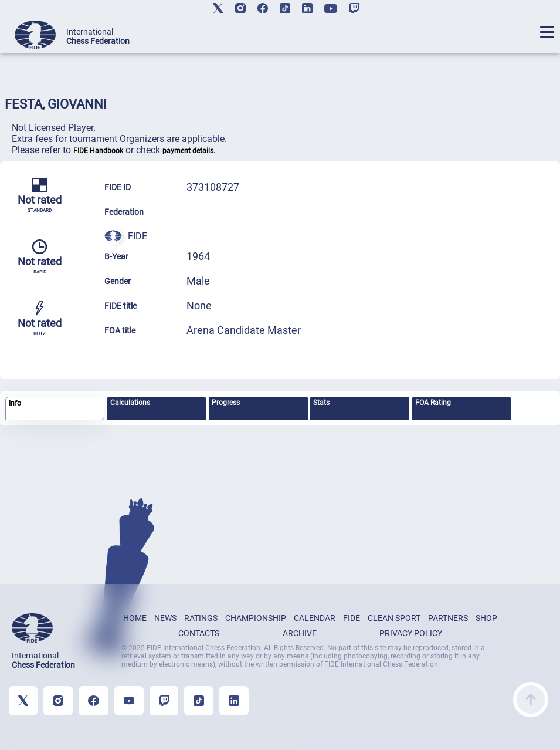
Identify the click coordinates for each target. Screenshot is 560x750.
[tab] (55, 409)
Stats (321, 403)
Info (15, 403)
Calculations (130, 403)
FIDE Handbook (98, 151)
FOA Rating (433, 403)
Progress (226, 403)
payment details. (189, 151)
